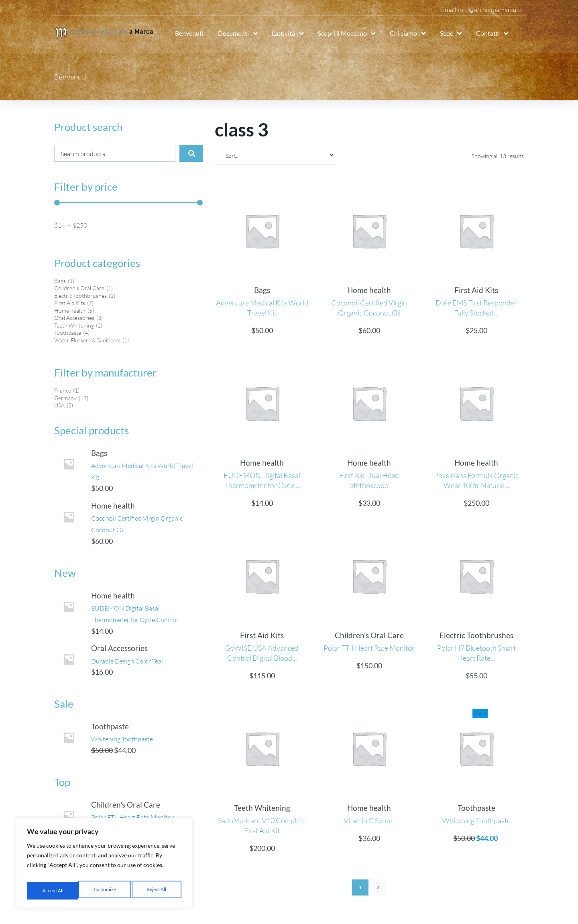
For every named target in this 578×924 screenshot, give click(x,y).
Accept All (157, 890)
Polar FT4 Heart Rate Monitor (369, 648)
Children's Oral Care (132, 819)
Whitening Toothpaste (132, 747)
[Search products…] (110, 153)
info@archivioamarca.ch (491, 10)
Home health (120, 506)
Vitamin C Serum (369, 820)
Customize (52, 890)
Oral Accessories (126, 650)
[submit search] (186, 153)
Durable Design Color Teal (138, 662)
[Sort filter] (275, 155)
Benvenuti (70, 77)
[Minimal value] (128, 203)
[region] (104, 866)
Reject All (105, 890)
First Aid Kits (476, 290)
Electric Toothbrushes (476, 635)
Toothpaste (117, 734)
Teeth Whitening (262, 808)
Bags (106, 453)
